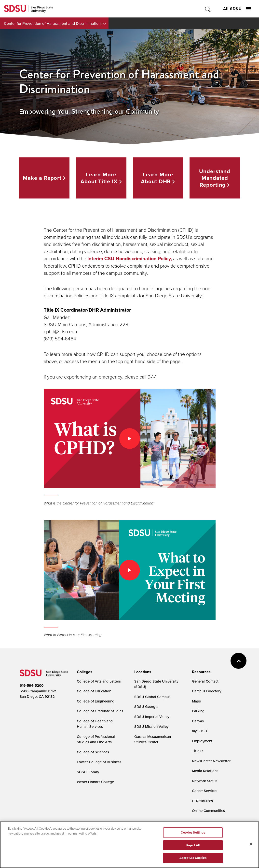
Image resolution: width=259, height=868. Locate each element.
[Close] (251, 844)
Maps (196, 701)
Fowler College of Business (99, 762)
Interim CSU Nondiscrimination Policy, (130, 259)
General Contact (205, 681)
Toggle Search (208, 9)
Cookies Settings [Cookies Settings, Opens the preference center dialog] (193, 832)
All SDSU (237, 9)
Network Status (205, 781)
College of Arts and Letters (99, 681)
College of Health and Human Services (95, 724)
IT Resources (202, 801)
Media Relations (205, 771)
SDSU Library (88, 772)
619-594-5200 (32, 685)
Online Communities (208, 811)
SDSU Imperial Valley (152, 717)
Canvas (198, 721)
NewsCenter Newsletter (211, 761)
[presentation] (84, 672)
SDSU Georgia (146, 707)
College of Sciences (93, 752)
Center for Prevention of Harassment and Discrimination (52, 23)
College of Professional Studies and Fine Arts (96, 739)
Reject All (193, 845)
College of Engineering (96, 701)
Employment (202, 741)
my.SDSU (200, 731)
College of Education (94, 691)
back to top (239, 661)
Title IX (198, 751)
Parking (198, 711)
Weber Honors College (95, 782)
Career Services (205, 791)
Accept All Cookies (193, 858)
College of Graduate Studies (100, 711)
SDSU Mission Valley (151, 726)
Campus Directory (207, 691)
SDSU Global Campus (152, 697)
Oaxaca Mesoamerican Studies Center (153, 739)
